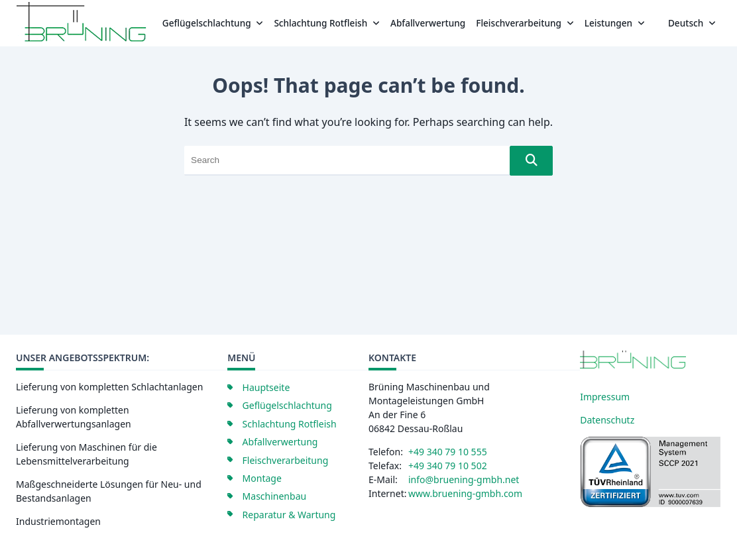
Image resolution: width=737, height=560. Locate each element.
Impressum (605, 397)
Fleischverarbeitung (525, 23)
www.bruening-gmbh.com (465, 493)
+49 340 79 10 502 (448, 466)
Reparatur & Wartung (289, 515)
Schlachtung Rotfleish (327, 23)
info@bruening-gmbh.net (464, 479)
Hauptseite (266, 387)
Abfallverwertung (428, 23)
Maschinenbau (275, 496)
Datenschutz (607, 420)
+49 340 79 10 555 (448, 452)
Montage (262, 478)
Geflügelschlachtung (213, 23)
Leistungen (615, 23)
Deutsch (692, 23)
